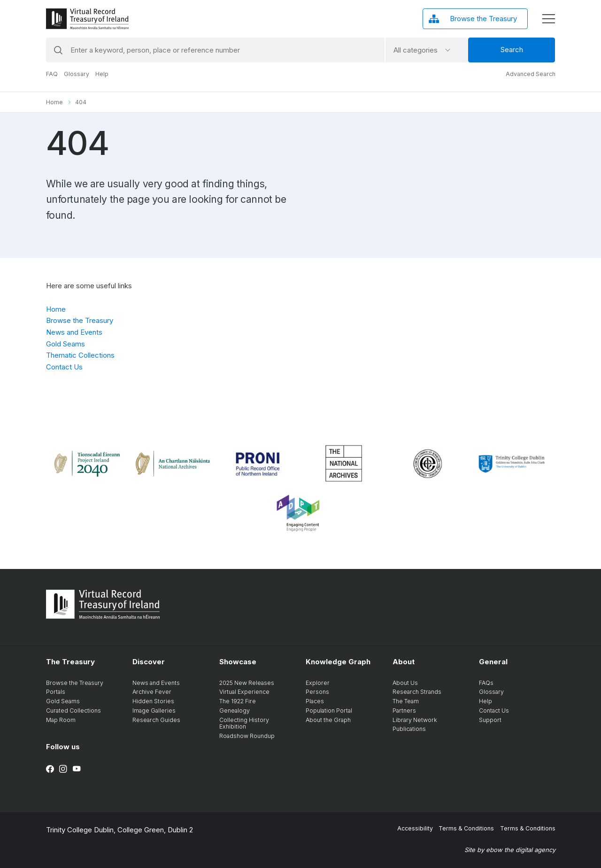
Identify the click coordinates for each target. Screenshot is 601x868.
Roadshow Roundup (247, 736)
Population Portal (329, 711)
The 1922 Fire (238, 701)
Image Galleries (154, 711)
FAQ (52, 74)
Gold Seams (65, 344)
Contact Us (64, 367)
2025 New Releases (247, 683)
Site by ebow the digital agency (510, 850)
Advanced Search (531, 74)
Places (315, 701)
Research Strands (417, 692)
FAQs (486, 683)
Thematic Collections (80, 355)
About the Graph (328, 720)
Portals (56, 692)
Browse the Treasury (80, 320)
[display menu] (548, 19)
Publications (409, 729)
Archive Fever (152, 692)
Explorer (318, 683)
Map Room (61, 720)
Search (512, 50)
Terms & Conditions (466, 828)
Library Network (415, 720)
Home (54, 102)
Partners (404, 711)
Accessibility (415, 828)
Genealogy (235, 711)
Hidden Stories (153, 701)
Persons (317, 692)
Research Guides (156, 720)
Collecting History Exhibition (244, 723)
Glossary (77, 74)
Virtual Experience (244, 692)
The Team (406, 701)
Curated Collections (73, 711)
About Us (405, 683)
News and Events (74, 332)
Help (102, 74)
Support (490, 720)
